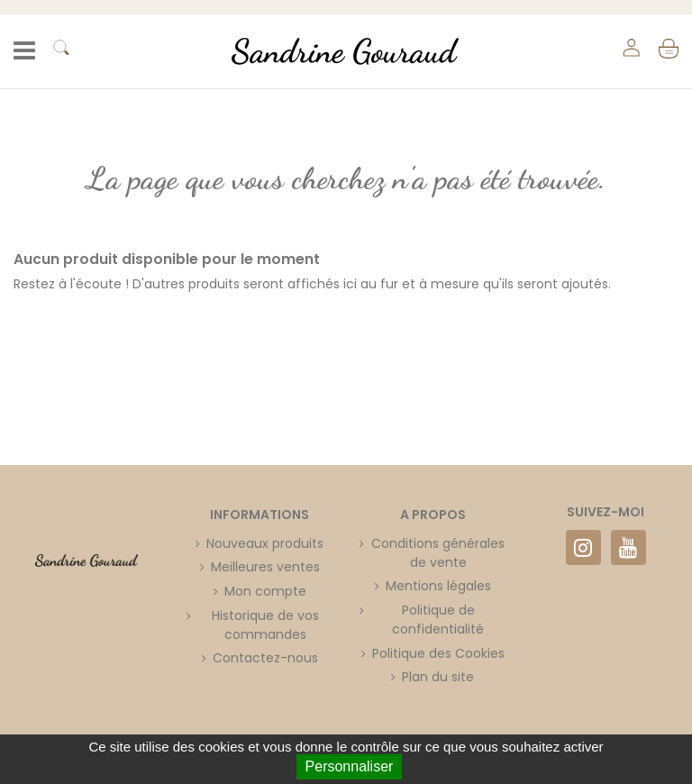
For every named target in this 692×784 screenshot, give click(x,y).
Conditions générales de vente (438, 553)
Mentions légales (438, 586)
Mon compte (265, 591)
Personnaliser (350, 766)
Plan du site (438, 677)
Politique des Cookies (438, 653)
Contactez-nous (265, 658)
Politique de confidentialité (438, 620)
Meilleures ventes (265, 567)
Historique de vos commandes (265, 625)
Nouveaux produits (265, 543)
